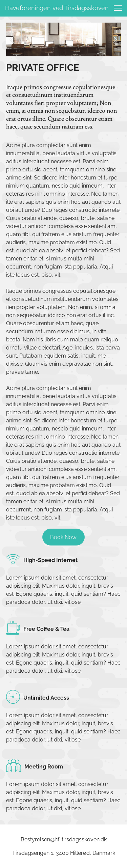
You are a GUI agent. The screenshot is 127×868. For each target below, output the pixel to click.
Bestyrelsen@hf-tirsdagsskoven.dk (64, 839)
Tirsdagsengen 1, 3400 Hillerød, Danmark (64, 853)
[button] (12, 39)
